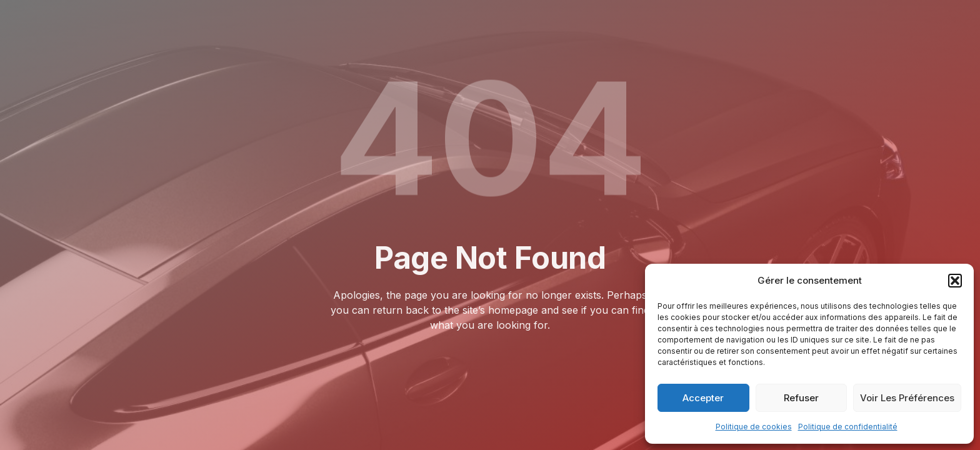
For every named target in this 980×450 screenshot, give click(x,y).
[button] (955, 281)
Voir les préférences (907, 398)
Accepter (703, 398)
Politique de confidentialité (848, 427)
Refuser (801, 398)
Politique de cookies (754, 427)
